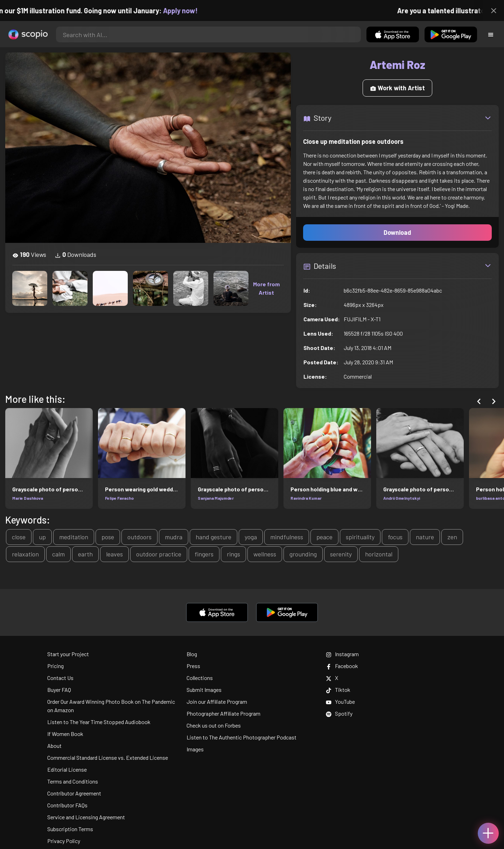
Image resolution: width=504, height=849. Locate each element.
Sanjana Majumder (216, 498)
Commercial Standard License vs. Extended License (108, 757)
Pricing (55, 666)
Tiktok (338, 690)
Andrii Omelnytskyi (402, 498)
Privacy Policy (64, 841)
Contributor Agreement (74, 793)
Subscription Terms (70, 829)
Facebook (342, 666)
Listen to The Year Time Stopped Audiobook (99, 722)
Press (193, 666)
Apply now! (188, 10)
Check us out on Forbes (214, 725)
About (54, 746)
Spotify (339, 713)
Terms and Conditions (73, 781)
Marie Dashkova (28, 498)
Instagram (342, 654)
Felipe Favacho (119, 498)
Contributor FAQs (67, 805)
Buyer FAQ (59, 690)
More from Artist (266, 288)
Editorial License (67, 769)
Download (397, 232)
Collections (200, 678)
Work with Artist (397, 88)
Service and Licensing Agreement (86, 817)
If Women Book (65, 734)
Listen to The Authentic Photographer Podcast (241, 737)
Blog (192, 654)
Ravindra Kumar (306, 498)
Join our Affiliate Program (217, 701)
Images (195, 749)
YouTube (340, 701)
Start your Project (68, 654)
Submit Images (204, 690)
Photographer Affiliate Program (223, 713)
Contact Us (60, 678)
